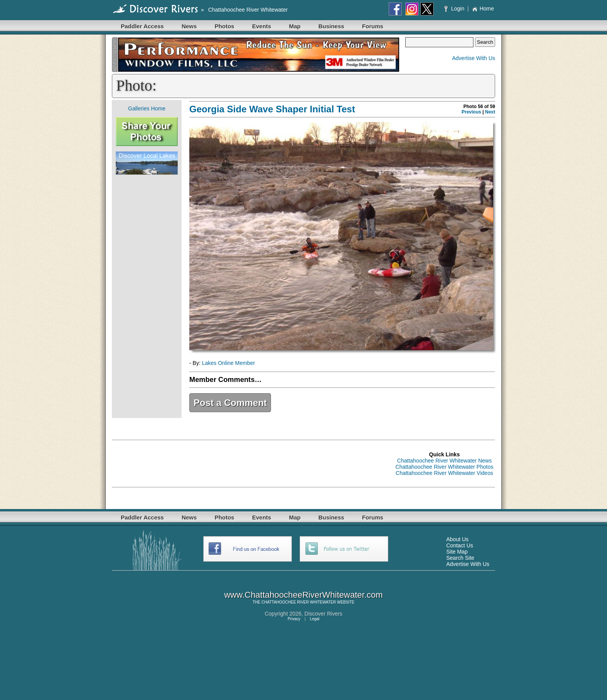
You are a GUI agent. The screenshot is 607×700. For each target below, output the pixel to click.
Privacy (294, 619)
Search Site (460, 558)
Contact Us (460, 545)
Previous (471, 112)
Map (295, 26)
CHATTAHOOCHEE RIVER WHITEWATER (298, 602)
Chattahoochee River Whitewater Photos (445, 467)
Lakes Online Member (229, 363)
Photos (224, 26)
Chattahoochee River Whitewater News (444, 461)
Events (261, 26)
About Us (458, 539)
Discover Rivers (323, 614)
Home (483, 9)
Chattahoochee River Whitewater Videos (444, 473)
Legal (315, 619)
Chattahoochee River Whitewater (248, 10)
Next (490, 112)
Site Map (457, 552)
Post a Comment (230, 403)
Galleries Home (147, 108)
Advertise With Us (474, 58)
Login (455, 9)
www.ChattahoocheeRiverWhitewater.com (303, 595)
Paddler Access (142, 26)
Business (331, 26)
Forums (373, 26)
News (189, 26)
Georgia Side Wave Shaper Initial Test (272, 109)
